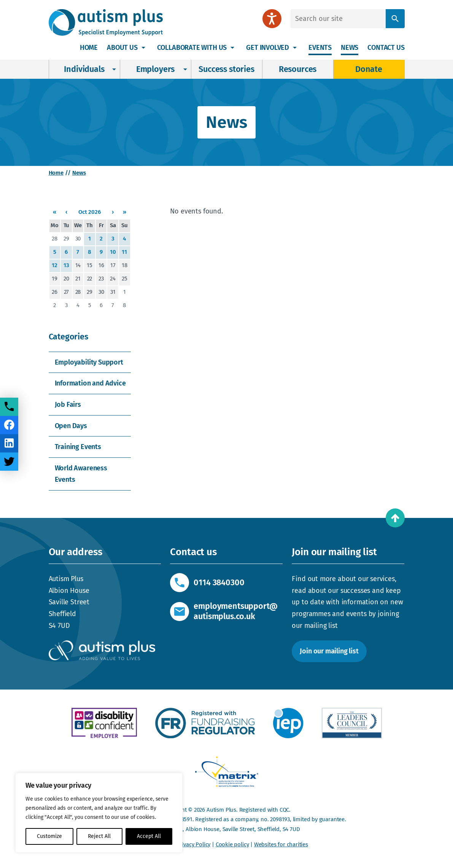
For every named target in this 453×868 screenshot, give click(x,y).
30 (78, 239)
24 (113, 279)
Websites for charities (281, 844)
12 (55, 265)
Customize (49, 836)
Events (320, 48)
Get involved (268, 48)
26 (55, 292)
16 (101, 265)
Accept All (149, 836)
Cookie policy (232, 844)
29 (66, 239)
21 (78, 279)
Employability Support (89, 362)
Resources (298, 69)
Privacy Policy (193, 844)
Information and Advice (90, 383)
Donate (369, 69)
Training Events (78, 447)
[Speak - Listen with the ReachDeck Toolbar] (272, 19)
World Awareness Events (81, 474)
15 (90, 265)
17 (113, 265)
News (350, 48)
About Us (122, 48)
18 (125, 265)
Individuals (84, 69)
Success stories (226, 69)
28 (55, 239)
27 (67, 292)
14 (78, 265)
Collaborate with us (192, 48)
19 (55, 279)
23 (101, 279)
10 (113, 252)
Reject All (99, 836)
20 (66, 279)
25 (125, 279)
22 (90, 279)
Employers (155, 69)
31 (113, 292)
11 (124, 252)
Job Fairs (68, 405)
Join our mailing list (329, 651)
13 (66, 265)
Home (89, 48)
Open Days (71, 426)
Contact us (386, 48)
